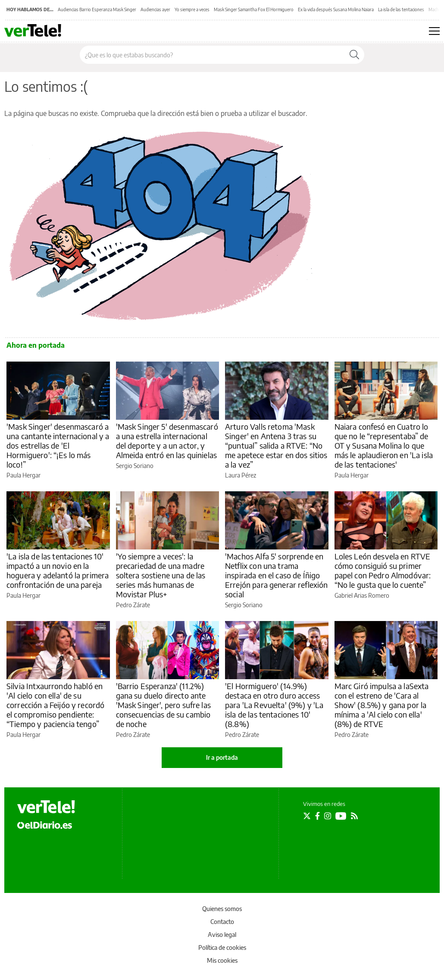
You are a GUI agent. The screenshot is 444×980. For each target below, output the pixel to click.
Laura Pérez (241, 475)
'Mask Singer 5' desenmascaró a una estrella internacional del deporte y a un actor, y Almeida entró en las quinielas (167, 441)
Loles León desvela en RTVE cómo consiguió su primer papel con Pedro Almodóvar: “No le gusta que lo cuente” (383, 570)
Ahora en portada (36, 345)
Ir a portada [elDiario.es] (222, 757)
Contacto (222, 922)
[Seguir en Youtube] (341, 816)
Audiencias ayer (155, 9)
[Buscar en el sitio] (212, 55)
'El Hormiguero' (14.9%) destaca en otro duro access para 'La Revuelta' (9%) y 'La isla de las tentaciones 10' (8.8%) (274, 705)
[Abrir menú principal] (434, 31)
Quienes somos (222, 909)
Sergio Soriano (135, 466)
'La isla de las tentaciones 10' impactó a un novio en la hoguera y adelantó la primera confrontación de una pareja (58, 570)
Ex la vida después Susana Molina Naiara (336, 9)
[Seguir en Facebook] (317, 816)
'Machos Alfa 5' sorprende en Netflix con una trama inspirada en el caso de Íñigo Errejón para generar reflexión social (277, 575)
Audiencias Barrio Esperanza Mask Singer (97, 9)
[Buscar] (354, 55)
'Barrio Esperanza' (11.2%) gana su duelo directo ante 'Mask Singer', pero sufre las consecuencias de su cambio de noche (163, 705)
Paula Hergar (23, 475)
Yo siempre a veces (192, 9)
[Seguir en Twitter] (307, 816)
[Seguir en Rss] (354, 816)
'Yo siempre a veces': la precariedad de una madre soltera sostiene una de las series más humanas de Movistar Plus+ (161, 575)
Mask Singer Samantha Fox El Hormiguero (254, 9)
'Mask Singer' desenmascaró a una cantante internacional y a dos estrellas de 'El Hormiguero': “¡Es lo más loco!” (58, 445)
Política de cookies (222, 947)
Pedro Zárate (133, 605)
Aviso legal (222, 935)
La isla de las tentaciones (401, 9)
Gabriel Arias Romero (362, 595)
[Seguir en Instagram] (328, 816)
